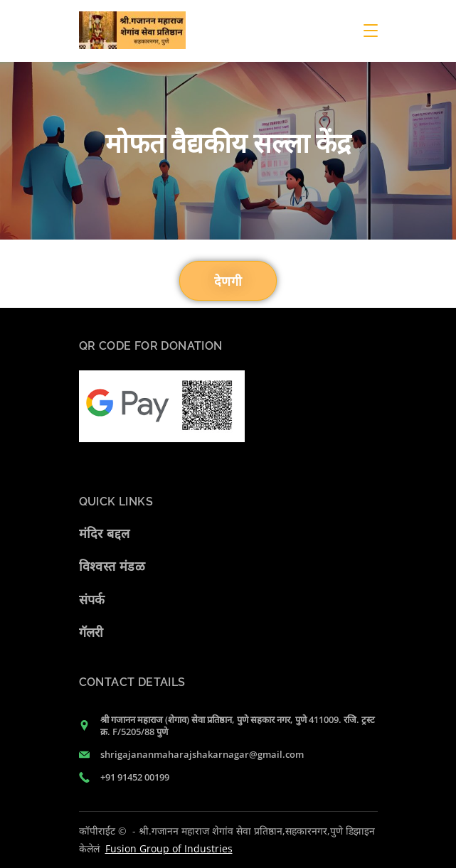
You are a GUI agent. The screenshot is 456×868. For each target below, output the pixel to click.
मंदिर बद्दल (105, 533)
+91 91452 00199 (135, 777)
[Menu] (371, 31)
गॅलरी (91, 632)
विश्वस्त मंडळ (112, 566)
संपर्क (92, 599)
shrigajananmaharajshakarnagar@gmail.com (202, 754)
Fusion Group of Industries (169, 848)
